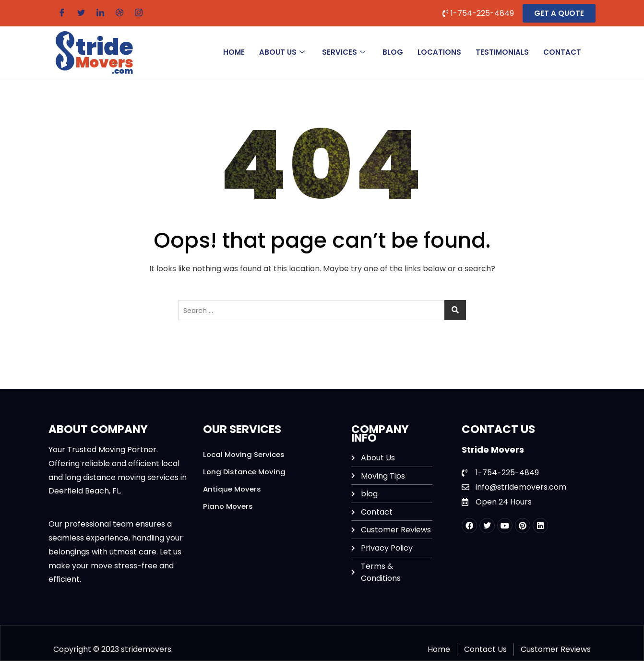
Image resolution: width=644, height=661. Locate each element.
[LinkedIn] (100, 13)
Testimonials (502, 52)
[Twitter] (81, 13)
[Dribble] (119, 13)
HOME (234, 52)
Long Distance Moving (244, 472)
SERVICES (344, 52)
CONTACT (562, 52)
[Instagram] (139, 13)
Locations (439, 52)
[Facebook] (62, 13)
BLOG (393, 52)
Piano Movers (228, 506)
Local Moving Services (244, 454)
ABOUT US (282, 52)
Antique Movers (232, 489)
